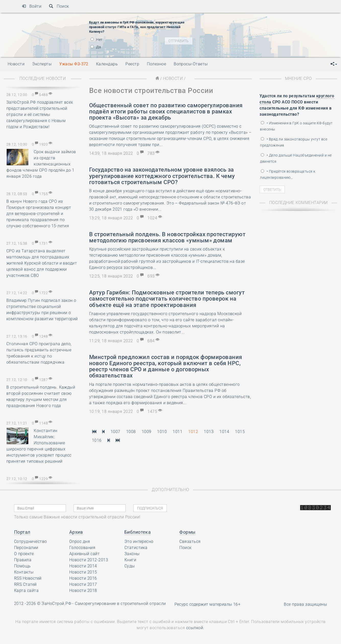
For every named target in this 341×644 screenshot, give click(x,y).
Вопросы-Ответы (191, 64)
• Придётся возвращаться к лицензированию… (288, 174)
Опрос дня (80, 541)
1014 (224, 432)
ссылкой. (195, 628)
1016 (97, 440)
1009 (147, 432)
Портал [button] (22, 532)
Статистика (136, 548)
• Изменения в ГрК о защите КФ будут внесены (296, 126)
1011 (178, 432)
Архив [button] (76, 532)
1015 (240, 432)
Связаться (190, 541)
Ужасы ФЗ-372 (74, 64)
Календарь (107, 64)
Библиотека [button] (138, 532)
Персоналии (26, 548)
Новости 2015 (83, 572)
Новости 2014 (83, 566)
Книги (130, 560)
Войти (32, 6)
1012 (193, 432)
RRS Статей (25, 584)
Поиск (59, 6)
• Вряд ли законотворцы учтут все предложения (294, 142)
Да (96, 47)
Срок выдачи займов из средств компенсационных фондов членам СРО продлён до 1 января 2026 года (41, 164)
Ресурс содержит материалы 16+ (208, 604)
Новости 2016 (83, 578)
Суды (130, 566)
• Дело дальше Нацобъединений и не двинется (296, 158)
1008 (131, 432)
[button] (334, 64)
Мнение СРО (298, 79)
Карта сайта (26, 591)
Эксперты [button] (42, 64)
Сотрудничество (31, 541)
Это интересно (139, 541)
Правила (23, 560)
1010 (162, 432)
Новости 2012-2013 (89, 560)
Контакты (24, 572)
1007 (115, 432)
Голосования (82, 548)
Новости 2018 (83, 591)
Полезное (156, 64)
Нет (97, 40)
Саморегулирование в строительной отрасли (120, 604)
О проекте (24, 554)
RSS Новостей (28, 578)
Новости (173, 79)
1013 (209, 432)
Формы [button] (187, 532)
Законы (132, 554)
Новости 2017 (83, 584)
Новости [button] (16, 64)
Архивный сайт (84, 554)
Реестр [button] (132, 64)
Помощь (22, 566)
